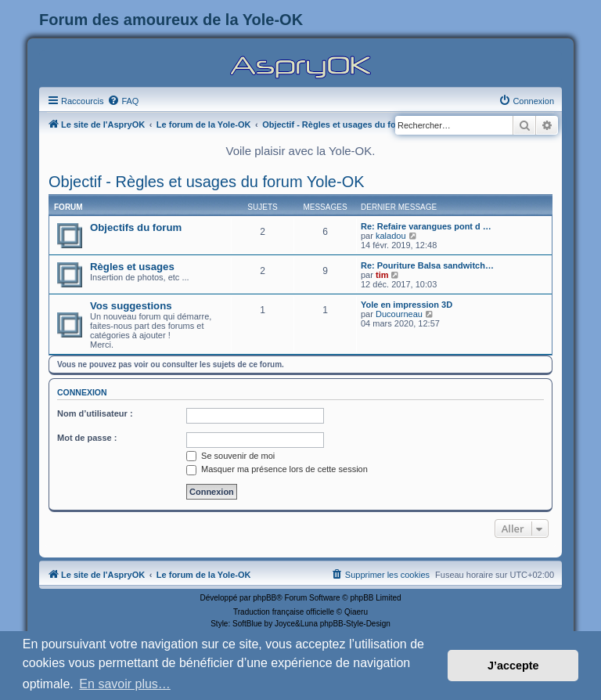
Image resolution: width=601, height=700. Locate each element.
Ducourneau (399, 314)
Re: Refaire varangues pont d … (426, 226)
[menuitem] (123, 101)
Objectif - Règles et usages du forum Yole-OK (207, 182)
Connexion (82, 392)
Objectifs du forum (136, 227)
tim (382, 275)
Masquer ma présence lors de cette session (277, 469)
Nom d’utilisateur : (95, 413)
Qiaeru (356, 612)
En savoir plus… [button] (125, 684)
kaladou (391, 236)
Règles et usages (132, 267)
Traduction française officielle (284, 612)
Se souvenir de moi (230, 456)
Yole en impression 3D (407, 305)
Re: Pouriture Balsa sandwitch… (427, 265)
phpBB (265, 598)
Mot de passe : (87, 438)
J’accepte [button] (513, 666)
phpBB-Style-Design (355, 624)
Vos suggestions (131, 306)
